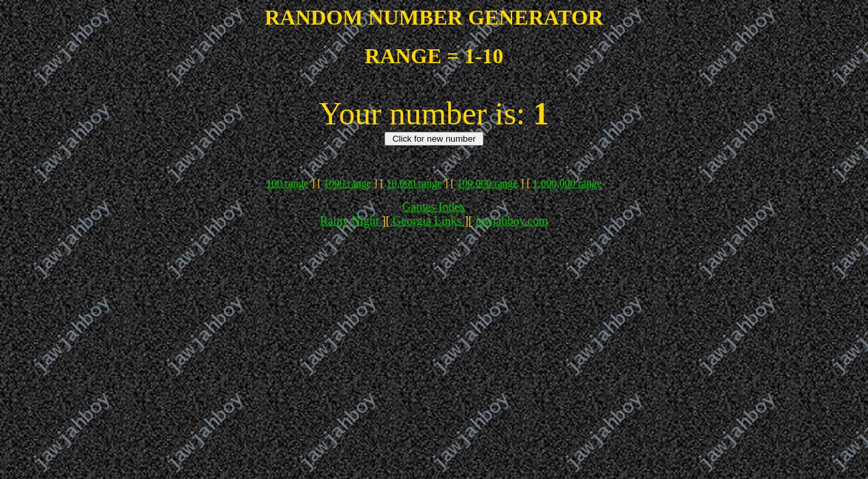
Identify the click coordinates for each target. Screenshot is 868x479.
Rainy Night (351, 221)
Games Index (434, 207)
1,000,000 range (567, 183)
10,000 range (414, 183)
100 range (287, 183)
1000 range (348, 183)
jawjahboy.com (512, 221)
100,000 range (488, 183)
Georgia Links (429, 221)
